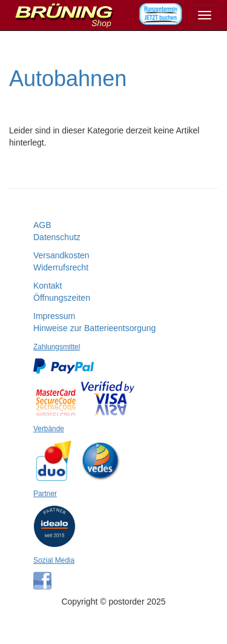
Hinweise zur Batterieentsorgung (94, 328)
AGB (42, 225)
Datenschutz (57, 237)
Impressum (54, 316)
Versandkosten (61, 255)
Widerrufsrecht (61, 267)
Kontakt (48, 286)
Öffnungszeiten (62, 298)
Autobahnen (68, 79)
